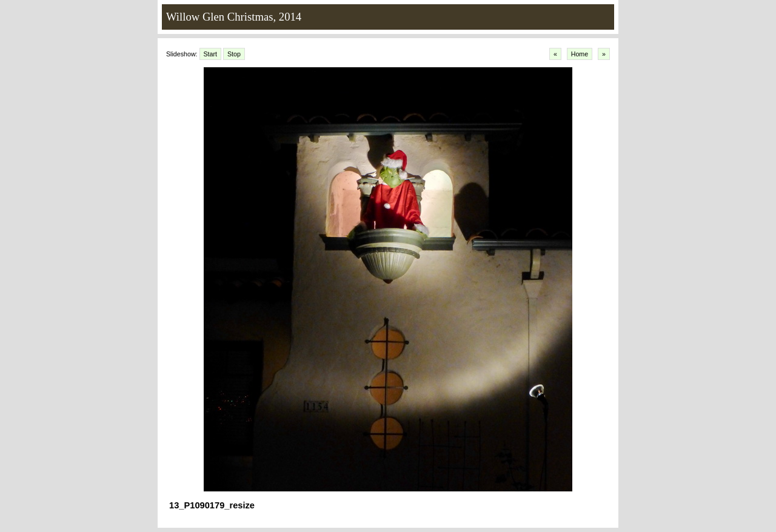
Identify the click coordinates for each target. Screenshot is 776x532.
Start (211, 54)
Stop (234, 54)
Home (580, 54)
